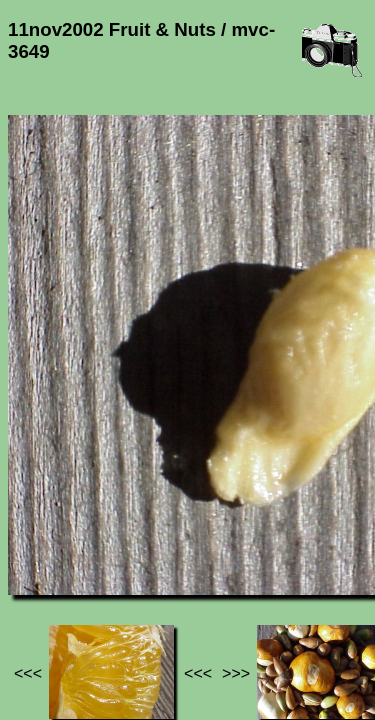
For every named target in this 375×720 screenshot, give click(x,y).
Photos (119, 538)
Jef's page (44, 538)
